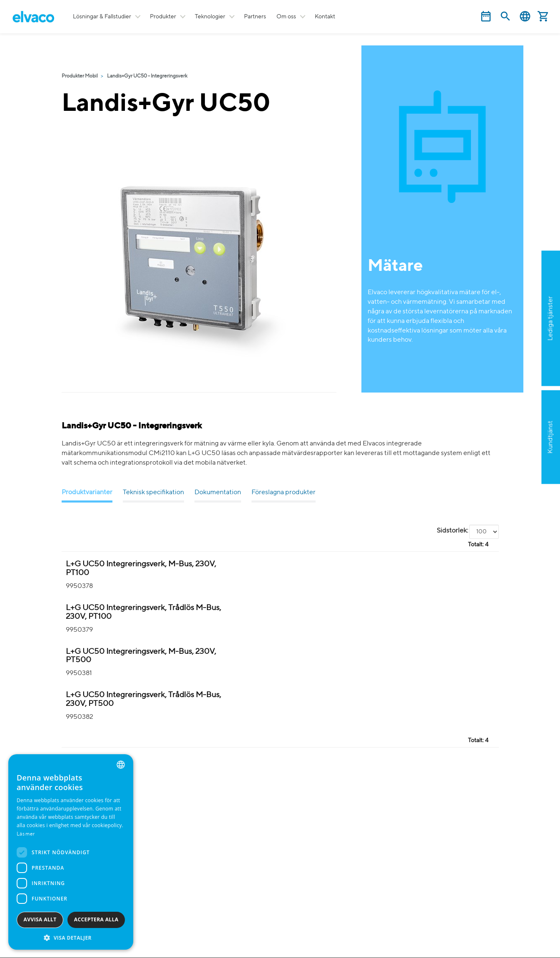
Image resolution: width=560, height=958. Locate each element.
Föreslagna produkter (284, 493)
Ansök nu (509, 359)
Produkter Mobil (80, 76)
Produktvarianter (87, 493)
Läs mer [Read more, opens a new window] (26, 834)
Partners (255, 17)
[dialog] (71, 852)
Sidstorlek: (452, 531)
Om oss (286, 17)
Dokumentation (218, 493)
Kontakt (325, 17)
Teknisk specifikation (153, 493)
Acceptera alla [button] (96, 919)
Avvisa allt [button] (40, 919)
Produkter (163, 17)
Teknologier (210, 17)
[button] (71, 937)
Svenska (525, 16)
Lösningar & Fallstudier (102, 17)
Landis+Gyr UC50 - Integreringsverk (147, 76)
